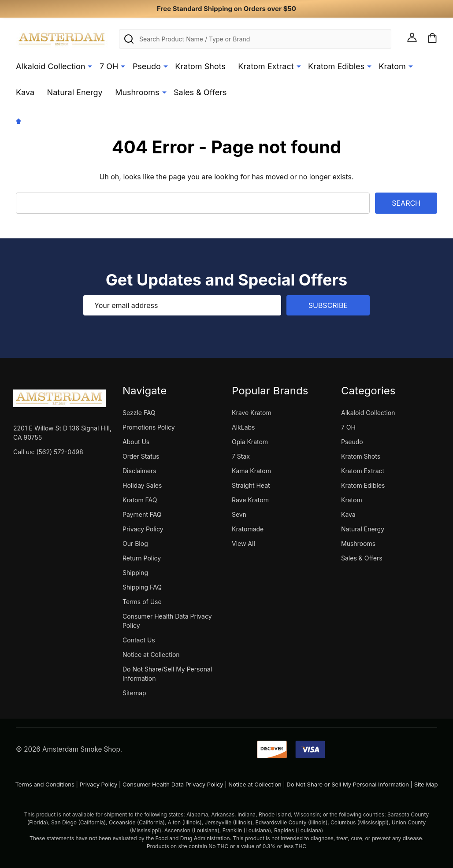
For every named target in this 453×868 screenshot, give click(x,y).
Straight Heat (251, 485)
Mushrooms (137, 92)
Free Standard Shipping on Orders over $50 (226, 9)
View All (243, 543)
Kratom (392, 66)
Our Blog (135, 543)
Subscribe (328, 305)
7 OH (109, 66)
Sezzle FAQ (139, 413)
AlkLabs (243, 427)
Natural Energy (75, 92)
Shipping (135, 573)
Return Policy (142, 558)
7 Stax (241, 456)
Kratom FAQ (140, 500)
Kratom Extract (266, 66)
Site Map (426, 784)
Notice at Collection (151, 655)
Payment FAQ (142, 514)
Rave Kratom (250, 500)
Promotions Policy (149, 427)
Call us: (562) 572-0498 (48, 452)
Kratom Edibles (336, 66)
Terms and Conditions (45, 784)
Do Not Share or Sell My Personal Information (348, 784)
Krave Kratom (252, 413)
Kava (25, 92)
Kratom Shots (200, 66)
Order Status (141, 456)
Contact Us (139, 640)
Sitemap (134, 693)
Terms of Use (142, 602)
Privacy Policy (143, 529)
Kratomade (248, 529)
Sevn (239, 514)
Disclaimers (139, 471)
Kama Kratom (251, 471)
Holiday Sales (142, 485)
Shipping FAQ (142, 587)
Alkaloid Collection (50, 66)
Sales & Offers (200, 92)
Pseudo (147, 66)
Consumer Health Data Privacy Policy (173, 784)
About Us (136, 442)
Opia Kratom (250, 442)
